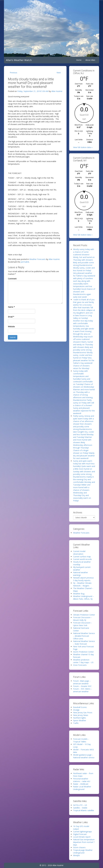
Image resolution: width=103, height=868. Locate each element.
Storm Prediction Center (83, 652)
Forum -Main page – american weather (82, 682)
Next (59, 73)
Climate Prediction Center (84, 615)
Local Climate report (82, 837)
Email (11, 317)
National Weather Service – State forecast (84, 643)
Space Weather (80, 720)
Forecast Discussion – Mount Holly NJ (83, 619)
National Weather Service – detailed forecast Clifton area (84, 636)
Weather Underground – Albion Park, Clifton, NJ (83, 598)
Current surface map (82, 557)
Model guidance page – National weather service (84, 756)
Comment (12, 279)
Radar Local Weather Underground (82, 788)
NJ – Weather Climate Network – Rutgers (82, 584)
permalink (25, 262)
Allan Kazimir (57, 91)
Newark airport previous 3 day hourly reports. (83, 579)
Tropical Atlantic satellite (84, 810)
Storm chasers (79, 847)
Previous (13, 73)
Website (11, 327)
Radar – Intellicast (81, 784)
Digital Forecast (80, 834)
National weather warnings (81, 574)
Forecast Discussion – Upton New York (83, 624)
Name (11, 307)
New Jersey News (81, 715)
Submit (13, 337)
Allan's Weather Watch (19, 60)
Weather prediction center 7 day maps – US (83, 661)
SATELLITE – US (80, 805)
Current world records (82, 559)
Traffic (76, 723)
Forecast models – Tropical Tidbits (81, 740)
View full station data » (83, 147)
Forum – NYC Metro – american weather (83, 690)
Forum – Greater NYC (82, 686)
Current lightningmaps (83, 832)
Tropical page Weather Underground (83, 851)
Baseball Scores (80, 707)
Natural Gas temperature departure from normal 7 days (84, 842)
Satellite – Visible (80, 808)
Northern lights (80, 718)
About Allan (90, 60)
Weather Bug (79, 594)
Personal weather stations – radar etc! (82, 780)
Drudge (76, 710)
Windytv (76, 855)
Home (79, 60)
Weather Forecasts (37, 259)
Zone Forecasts (80, 665)
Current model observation (79, 553)
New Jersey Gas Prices (83, 713)
